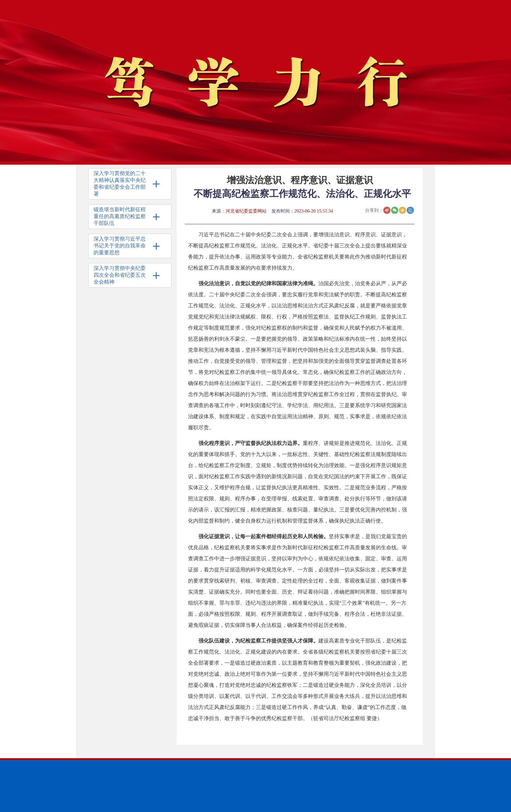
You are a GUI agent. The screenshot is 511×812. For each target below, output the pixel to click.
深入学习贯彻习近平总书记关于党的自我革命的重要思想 (120, 246)
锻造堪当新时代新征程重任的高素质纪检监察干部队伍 (120, 216)
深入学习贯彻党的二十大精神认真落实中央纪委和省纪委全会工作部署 (120, 184)
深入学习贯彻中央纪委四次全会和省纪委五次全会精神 (120, 275)
